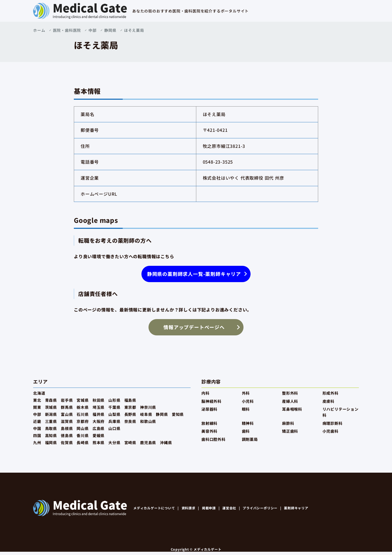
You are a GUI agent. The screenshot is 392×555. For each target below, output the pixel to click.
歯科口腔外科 (214, 439)
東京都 (130, 407)
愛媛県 (99, 435)
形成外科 (331, 393)
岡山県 (83, 428)
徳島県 (67, 435)
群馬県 (67, 407)
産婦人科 (290, 401)
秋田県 (99, 400)
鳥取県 (51, 428)
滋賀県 (67, 421)
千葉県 (114, 407)
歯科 (246, 431)
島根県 (67, 428)
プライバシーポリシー (260, 508)
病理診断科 (333, 423)
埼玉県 (99, 407)
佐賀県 (67, 442)
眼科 (246, 409)
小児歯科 (331, 431)
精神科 (248, 423)
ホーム (39, 30)
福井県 (99, 414)
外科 (246, 393)
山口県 (114, 428)
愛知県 (178, 414)
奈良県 (130, 421)
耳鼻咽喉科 (292, 409)
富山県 (67, 414)
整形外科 (290, 393)
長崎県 (83, 442)
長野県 (130, 414)
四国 (37, 435)
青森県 (51, 400)
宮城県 (83, 400)
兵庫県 (114, 421)
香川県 (83, 435)
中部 (93, 30)
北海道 (39, 393)
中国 (37, 428)
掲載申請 (209, 508)
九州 (37, 442)
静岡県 (110, 30)
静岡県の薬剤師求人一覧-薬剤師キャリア (194, 274)
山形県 (114, 400)
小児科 (248, 401)
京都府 (83, 421)
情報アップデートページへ (194, 327)
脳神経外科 (211, 401)
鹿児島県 (148, 442)
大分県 (114, 442)
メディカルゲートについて (154, 508)
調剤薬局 (250, 439)
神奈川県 (148, 407)
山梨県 (114, 414)
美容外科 (209, 431)
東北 (37, 400)
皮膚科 (328, 401)
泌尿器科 (209, 409)
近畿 (37, 421)
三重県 (51, 421)
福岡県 (51, 442)
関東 (37, 407)
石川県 (83, 414)
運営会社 (229, 508)
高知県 (51, 435)
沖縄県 (166, 442)
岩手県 (67, 400)
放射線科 (209, 423)
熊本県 (99, 442)
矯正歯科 (290, 431)
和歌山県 (148, 421)
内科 (206, 393)
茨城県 (51, 407)
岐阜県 (146, 414)
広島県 (99, 428)
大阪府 (99, 421)
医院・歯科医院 (67, 30)
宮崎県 (130, 442)
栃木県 (83, 407)
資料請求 (189, 508)
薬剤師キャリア (296, 508)
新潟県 (51, 414)
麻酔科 (288, 423)
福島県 (130, 400)
